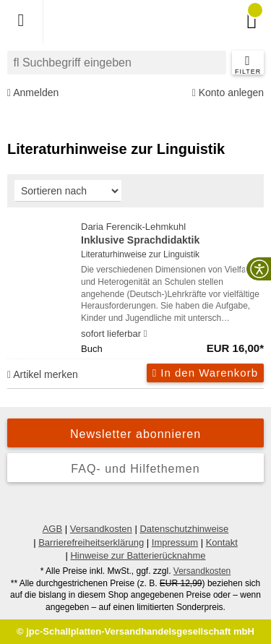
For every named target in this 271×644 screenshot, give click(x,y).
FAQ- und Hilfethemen (135, 469)
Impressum (175, 542)
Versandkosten (101, 529)
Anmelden (33, 93)
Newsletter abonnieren (135, 434)
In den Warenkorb (205, 373)
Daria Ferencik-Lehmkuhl (172, 235)
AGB (52, 529)
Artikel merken (43, 374)
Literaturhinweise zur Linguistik (140, 254)
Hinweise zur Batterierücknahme (138, 555)
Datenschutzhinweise (184, 529)
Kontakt (222, 542)
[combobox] (117, 63)
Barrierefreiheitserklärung (91, 542)
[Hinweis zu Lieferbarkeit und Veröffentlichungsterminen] (146, 334)
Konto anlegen (228, 93)
